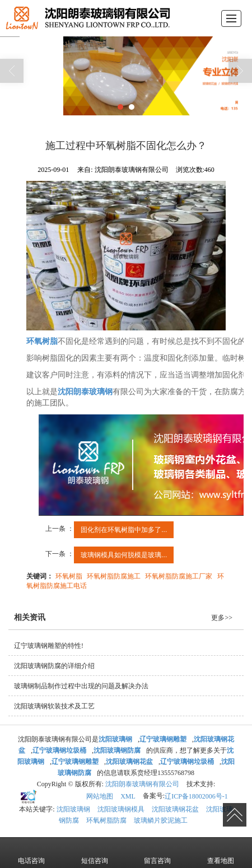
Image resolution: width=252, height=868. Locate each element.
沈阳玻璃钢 (73, 809)
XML (128, 796)
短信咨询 (95, 852)
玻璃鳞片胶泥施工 (161, 820)
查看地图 (221, 852)
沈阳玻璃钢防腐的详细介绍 (54, 665)
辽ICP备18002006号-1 (196, 796)
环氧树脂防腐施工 (114, 576)
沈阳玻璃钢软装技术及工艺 (54, 706)
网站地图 (100, 796)
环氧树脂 (69, 576)
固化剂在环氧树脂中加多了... (124, 529)
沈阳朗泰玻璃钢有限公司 (142, 783)
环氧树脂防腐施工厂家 (179, 576)
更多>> (222, 617)
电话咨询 (31, 852)
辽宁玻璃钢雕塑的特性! (49, 645)
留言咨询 (157, 852)
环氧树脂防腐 (106, 820)
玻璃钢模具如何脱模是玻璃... (124, 554)
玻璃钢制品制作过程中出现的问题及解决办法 (81, 685)
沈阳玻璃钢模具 (121, 809)
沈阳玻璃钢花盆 (175, 809)
